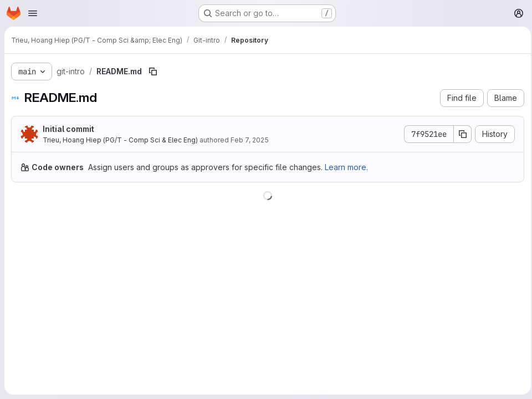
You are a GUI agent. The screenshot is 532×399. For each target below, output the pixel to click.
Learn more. (346, 167)
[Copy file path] (153, 71)
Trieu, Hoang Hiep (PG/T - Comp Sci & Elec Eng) (120, 140)
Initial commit (68, 129)
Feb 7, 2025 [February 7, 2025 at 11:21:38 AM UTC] (250, 140)
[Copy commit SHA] (459, 134)
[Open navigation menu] (33, 13)
